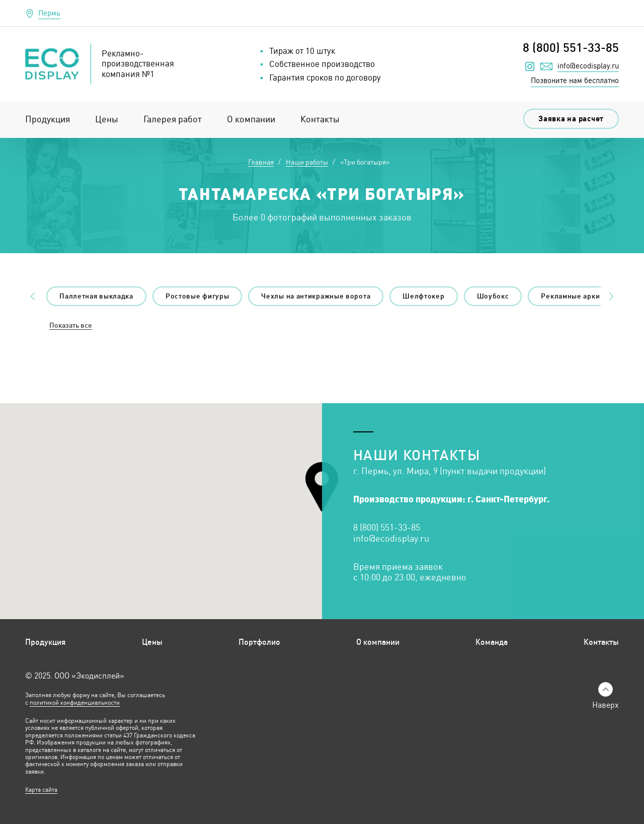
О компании (251, 119)
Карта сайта (41, 790)
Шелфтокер (423, 296)
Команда (492, 642)
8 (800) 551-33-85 (571, 48)
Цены (107, 119)
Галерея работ (173, 119)
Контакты (320, 119)
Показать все (71, 325)
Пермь (49, 13)
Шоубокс (493, 296)
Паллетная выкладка (96, 296)
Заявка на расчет (571, 119)
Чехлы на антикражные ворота (316, 296)
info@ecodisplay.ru (588, 66)
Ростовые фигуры (197, 296)
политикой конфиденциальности (75, 702)
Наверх (606, 705)
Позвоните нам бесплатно (575, 80)
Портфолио (259, 642)
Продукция (48, 119)
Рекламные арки (570, 296)
